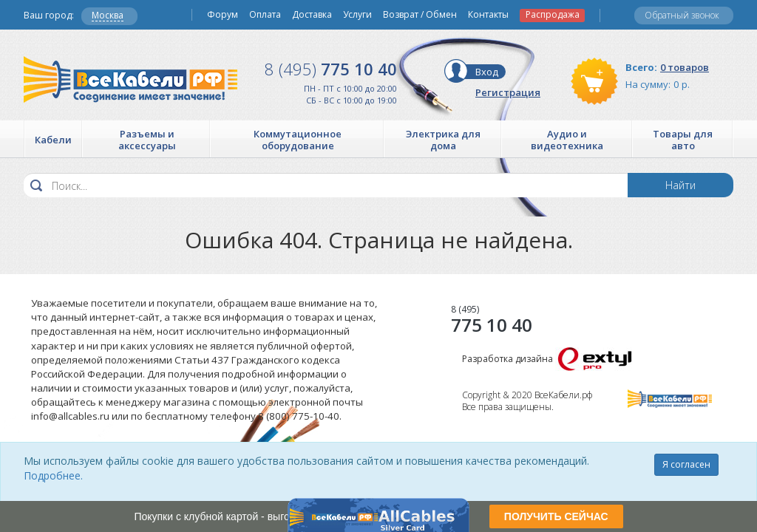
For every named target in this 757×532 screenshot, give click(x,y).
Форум (223, 15)
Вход (487, 72)
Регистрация (508, 92)
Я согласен (686, 464)
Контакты (488, 15)
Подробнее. (53, 475)
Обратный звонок (682, 15)
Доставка (312, 15)
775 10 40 (331, 69)
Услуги (357, 15)
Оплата (265, 15)
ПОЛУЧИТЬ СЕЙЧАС (556, 516)
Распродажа (553, 15)
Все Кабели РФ (130, 79)
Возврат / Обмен (420, 15)
